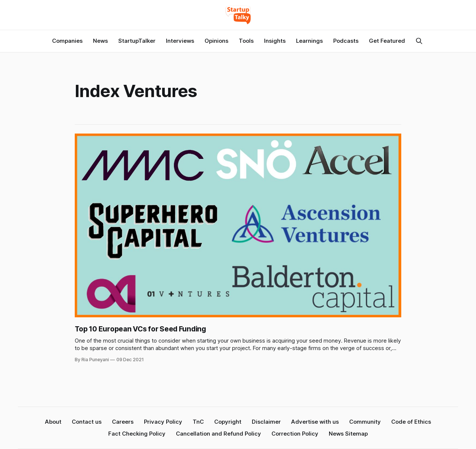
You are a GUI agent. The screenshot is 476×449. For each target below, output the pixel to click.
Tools (246, 41)
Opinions (216, 41)
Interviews (180, 41)
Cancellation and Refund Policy (218, 434)
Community (365, 422)
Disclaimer (266, 422)
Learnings (309, 41)
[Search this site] (419, 41)
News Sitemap (348, 434)
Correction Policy (295, 434)
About (53, 422)
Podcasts (346, 41)
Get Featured (387, 41)
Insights (275, 41)
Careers (123, 422)
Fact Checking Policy (137, 434)
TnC (198, 422)
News (100, 41)
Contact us (87, 422)
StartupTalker (137, 41)
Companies (67, 41)
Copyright (228, 422)
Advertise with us (315, 422)
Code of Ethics (411, 422)
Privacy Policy (163, 422)
